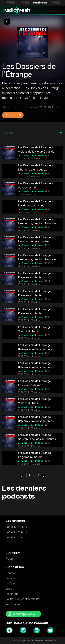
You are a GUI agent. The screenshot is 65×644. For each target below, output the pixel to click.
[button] (32, 133)
